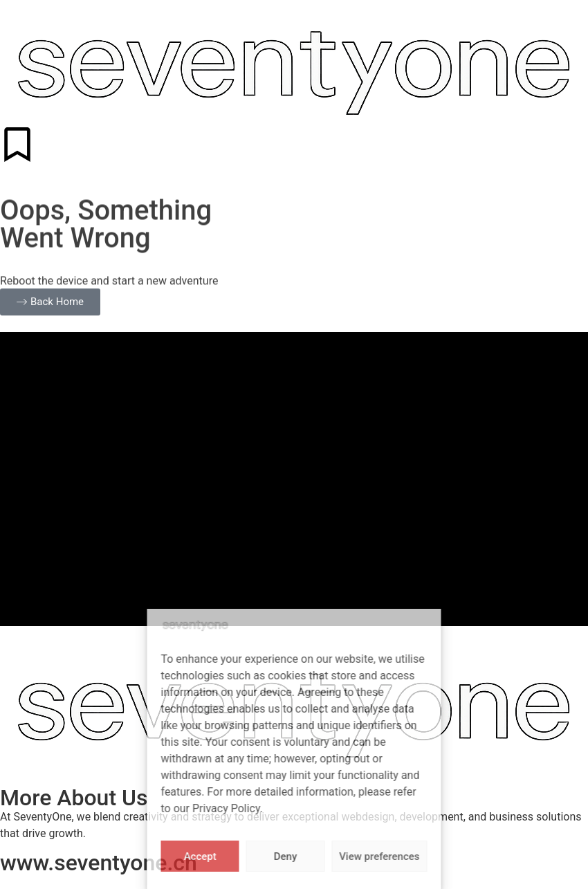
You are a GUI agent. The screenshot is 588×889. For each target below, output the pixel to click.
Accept (200, 856)
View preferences (379, 856)
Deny (286, 856)
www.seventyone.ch (99, 863)
